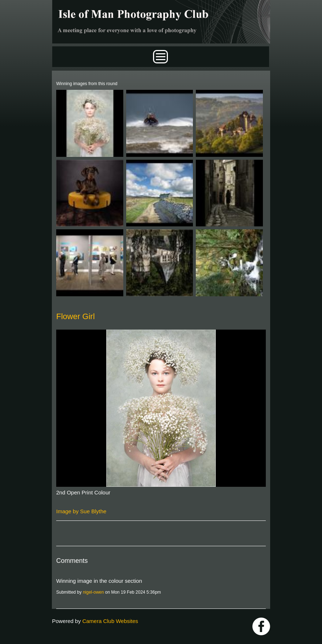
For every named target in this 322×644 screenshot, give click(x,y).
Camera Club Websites (110, 621)
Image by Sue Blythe (81, 511)
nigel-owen (93, 592)
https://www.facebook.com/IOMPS (261, 626)
